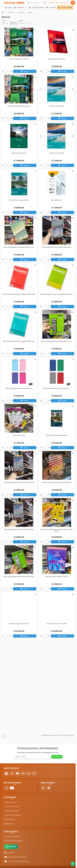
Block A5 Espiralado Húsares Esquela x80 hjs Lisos (57, 295)
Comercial (21, 12)
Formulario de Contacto (13, 835)
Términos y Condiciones (13, 814)
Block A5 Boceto (57, 201)
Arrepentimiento (10, 818)
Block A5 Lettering (19, 436)
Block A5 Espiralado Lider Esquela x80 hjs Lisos (57, 342)
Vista (4, 21)
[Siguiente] (73, 89)
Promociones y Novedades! (14, 840)
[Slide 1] (56, 102)
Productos (11, 12)
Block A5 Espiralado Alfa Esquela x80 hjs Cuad (19, 248)
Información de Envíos (12, 805)
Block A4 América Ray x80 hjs (19, 59)
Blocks (30, 12)
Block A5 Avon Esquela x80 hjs (19, 201)
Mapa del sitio (9, 823)
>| (13, 735)
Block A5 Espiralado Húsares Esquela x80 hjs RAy (19, 342)
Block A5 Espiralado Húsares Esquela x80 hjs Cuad (19, 295)
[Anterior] (41, 89)
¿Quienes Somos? (11, 801)
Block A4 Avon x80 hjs (57, 106)
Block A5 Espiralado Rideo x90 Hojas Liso (19, 389)
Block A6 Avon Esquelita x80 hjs (57, 436)
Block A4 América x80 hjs (57, 59)
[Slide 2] (57, 102)
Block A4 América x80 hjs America (19, 106)
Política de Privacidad (12, 810)
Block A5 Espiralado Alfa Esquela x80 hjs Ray (57, 248)
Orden (21, 21)
